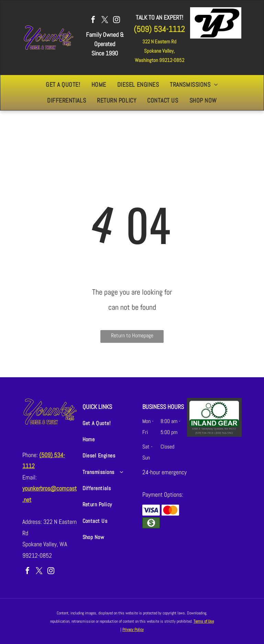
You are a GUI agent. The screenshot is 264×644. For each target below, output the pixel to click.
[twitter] (105, 20)
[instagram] (117, 20)
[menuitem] (63, 85)
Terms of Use (204, 621)
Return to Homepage (132, 335)
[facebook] (93, 20)
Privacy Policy (133, 630)
